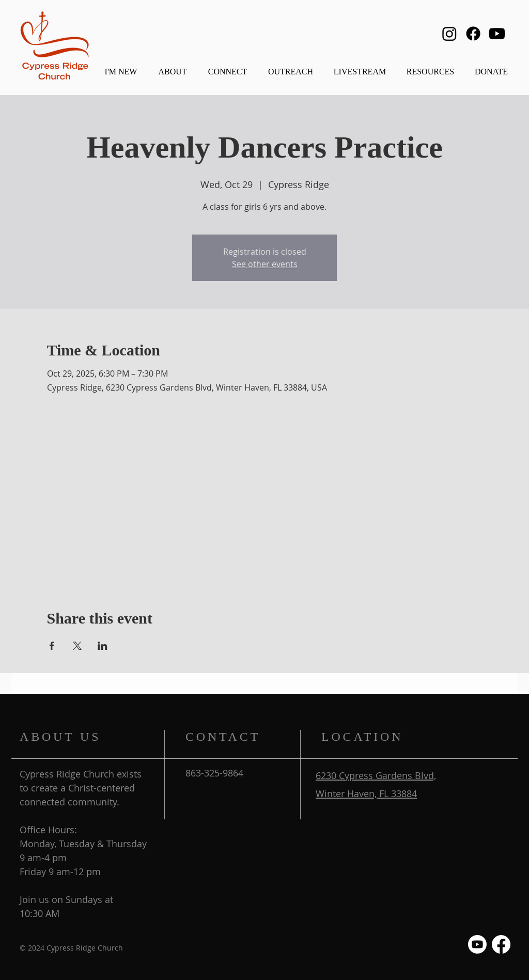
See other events (265, 264)
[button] (173, 67)
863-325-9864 (214, 773)
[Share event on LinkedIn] (103, 646)
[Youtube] (497, 34)
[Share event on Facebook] (52, 646)
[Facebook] (473, 34)
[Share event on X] (77, 646)
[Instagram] (449, 34)
